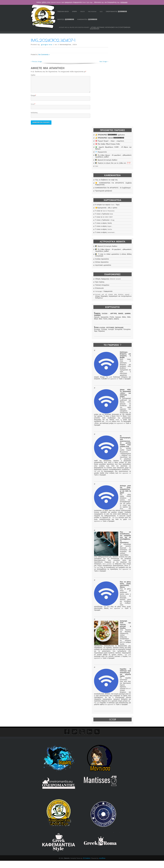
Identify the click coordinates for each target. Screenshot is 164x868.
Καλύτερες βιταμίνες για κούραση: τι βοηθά (119, 323)
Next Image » (98, 61)
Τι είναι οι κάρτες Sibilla (117, 163)
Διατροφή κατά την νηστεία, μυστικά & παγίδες (119, 687)
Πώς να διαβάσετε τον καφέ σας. (120, 105)
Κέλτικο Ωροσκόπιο (116, 200)
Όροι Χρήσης (114, 222)
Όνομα (33, 98)
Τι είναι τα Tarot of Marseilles (119, 144)
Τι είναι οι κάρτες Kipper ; (118, 159)
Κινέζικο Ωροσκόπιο (116, 197)
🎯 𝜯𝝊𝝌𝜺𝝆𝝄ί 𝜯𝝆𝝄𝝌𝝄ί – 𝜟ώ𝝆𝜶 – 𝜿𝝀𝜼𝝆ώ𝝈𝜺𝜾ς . (120, 59)
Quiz (114, 11)
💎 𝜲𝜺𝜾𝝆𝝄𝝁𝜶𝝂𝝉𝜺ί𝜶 (115, 73)
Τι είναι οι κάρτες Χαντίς (117, 156)
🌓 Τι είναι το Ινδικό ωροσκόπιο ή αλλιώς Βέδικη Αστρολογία (120, 193)
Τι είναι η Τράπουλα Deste (118, 147)
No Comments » (44, 54)
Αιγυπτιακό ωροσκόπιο (117, 203)
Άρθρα (87, 11)
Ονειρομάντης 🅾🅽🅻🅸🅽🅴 (74, 19)
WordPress (102, 865)
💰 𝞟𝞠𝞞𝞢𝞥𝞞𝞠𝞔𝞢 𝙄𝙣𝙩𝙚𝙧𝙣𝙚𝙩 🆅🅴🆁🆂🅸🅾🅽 (120, 54)
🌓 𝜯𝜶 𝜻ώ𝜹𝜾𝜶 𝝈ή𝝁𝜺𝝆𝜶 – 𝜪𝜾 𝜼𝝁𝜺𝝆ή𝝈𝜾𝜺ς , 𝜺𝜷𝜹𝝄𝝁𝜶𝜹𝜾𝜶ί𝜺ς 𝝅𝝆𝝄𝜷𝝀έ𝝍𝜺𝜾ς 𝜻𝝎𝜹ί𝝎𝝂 (120, 78)
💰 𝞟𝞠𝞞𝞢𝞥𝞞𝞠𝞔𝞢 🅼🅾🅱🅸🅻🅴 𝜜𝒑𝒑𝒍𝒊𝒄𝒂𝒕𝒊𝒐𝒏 (120, 49)
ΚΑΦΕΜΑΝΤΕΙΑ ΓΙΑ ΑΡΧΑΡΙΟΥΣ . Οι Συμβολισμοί (120, 117)
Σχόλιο (33, 75)
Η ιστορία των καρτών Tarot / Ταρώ (120, 135)
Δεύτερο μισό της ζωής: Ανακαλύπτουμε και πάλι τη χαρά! (119, 504)
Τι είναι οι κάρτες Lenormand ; (119, 166)
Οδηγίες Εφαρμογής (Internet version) (120, 217)
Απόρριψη (124, 2)
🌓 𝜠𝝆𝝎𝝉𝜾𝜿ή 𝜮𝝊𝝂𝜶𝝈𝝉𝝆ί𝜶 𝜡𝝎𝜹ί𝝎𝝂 (120, 82)
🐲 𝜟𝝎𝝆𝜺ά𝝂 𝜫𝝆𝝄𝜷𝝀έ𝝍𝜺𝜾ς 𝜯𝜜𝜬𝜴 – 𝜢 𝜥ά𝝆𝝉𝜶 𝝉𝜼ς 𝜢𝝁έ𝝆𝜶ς (120, 69)
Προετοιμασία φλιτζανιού (117, 121)
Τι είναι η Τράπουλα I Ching (119, 153)
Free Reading (105, 11)
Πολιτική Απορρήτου (116, 225)
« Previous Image (36, 61)
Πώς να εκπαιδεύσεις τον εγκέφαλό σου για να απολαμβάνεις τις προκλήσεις (119, 568)
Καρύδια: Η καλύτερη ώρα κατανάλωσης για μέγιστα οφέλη (119, 753)
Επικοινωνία (113, 228)
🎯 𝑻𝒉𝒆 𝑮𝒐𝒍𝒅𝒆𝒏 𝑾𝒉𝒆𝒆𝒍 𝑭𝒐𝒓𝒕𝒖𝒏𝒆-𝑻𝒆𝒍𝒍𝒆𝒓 (120, 64)
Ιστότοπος (34, 115)
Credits (95, 11)
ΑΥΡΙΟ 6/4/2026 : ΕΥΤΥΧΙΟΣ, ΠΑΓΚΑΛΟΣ (119, 271)
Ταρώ (65, 11)
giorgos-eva (47, 44)
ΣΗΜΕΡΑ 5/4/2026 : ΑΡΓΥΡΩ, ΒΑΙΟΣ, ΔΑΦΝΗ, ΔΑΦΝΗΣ (119, 255)
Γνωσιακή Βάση (76, 11)
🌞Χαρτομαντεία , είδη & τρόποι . (120, 140)
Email (33, 106)
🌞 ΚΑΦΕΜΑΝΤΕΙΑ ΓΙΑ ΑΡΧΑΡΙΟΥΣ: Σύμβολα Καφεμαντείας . (120, 111)
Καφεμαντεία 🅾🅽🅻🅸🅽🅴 (118, 19)
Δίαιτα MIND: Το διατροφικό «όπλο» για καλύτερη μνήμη (119, 373)
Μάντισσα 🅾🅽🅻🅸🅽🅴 (96, 19)
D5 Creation (87, 865)
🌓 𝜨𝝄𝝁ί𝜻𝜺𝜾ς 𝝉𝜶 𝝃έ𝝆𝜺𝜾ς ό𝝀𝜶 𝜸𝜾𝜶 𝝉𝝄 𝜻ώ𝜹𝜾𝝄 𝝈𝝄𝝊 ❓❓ (120, 86)
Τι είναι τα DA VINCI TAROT (118, 150)
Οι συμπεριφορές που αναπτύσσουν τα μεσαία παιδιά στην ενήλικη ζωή (119, 435)
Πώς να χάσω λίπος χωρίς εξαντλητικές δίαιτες (119, 636)
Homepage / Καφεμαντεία (118, 231)
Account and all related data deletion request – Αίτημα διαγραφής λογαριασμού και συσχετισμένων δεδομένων (97, 28)
